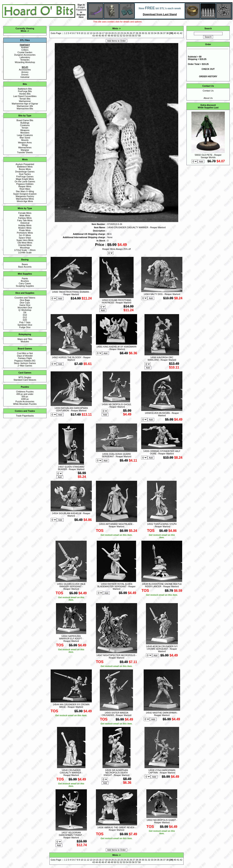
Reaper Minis (25, 186)
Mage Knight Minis (25, 179)
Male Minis (25, 215)
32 (149, 33)
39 (171, 33)
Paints (25, 278)
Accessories (25, 70)
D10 (25, 315)
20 (112, 33)
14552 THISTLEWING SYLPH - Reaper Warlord (162, 525)
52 (121, 36)
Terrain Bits (25, 99)
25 (128, 33)
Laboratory (25, 57)
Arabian (25, 47)
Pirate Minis (25, 230)
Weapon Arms (25, 143)
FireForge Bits (25, 91)
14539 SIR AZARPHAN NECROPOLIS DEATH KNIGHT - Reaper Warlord (116, 773)
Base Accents (25, 267)
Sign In (81, 5)
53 (124, 36)
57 (136, 36)
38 (167, 33)
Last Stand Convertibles (25, 96)
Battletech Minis (25, 167)
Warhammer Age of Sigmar (25, 104)
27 (134, 33)
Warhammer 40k (25, 106)
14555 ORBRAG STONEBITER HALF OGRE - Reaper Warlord (162, 452)
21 (115, 33)
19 (110, 33)
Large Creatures (25, 135)
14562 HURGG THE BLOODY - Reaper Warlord (71, 359)
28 (137, 33)
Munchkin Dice (25, 308)
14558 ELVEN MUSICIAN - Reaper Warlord (162, 414)
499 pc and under (25, 394)
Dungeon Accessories (25, 55)
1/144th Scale (25, 253)
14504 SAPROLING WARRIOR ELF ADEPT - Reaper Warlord (71, 639)
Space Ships (25, 238)
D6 (25, 312)
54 (127, 36)
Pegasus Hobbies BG (25, 361)
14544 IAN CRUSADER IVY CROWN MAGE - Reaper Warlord (71, 706)
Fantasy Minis (25, 218)
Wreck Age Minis (25, 201)
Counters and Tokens (25, 298)
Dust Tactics (25, 174)
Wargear (25, 150)
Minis (24, 31)
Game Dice (25, 305)
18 (106, 33)
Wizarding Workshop (25, 62)
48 (109, 36)
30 (143, 33)
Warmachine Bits (25, 109)
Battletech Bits (25, 89)
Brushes (25, 281)
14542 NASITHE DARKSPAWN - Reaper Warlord (162, 714)
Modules (25, 342)
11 (85, 33)
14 (94, 33)
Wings (25, 145)
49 (112, 36)
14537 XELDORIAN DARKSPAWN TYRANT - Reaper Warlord (71, 835)
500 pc (25, 397)
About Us (208, 98)
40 (175, 33)
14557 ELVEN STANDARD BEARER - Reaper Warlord (71, 468)
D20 (25, 320)
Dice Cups (25, 303)
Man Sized (25, 138)
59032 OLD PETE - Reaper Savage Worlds (208, 156)
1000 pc (25, 399)
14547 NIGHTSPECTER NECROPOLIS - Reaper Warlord (116, 656)
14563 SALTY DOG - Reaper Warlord (162, 294)
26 (131, 33)
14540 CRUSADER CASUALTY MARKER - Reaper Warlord (71, 773)
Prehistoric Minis (25, 233)
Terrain (25, 128)
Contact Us (208, 91)
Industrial (25, 77)
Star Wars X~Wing (25, 191)
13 (91, 33)
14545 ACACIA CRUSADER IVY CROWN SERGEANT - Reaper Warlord (162, 649)
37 (164, 33)
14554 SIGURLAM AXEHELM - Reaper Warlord (71, 515)
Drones (25, 75)
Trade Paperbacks (25, 416)
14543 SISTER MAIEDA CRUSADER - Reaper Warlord (116, 714)
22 (119, 33)
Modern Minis (25, 228)
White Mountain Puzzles (25, 404)
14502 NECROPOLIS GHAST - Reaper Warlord (162, 821)
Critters (25, 50)
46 (103, 36)
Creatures (25, 125)
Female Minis (25, 213)
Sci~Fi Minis (25, 235)
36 (161, 33)
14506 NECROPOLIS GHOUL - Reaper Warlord (116, 406)
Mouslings (25, 248)
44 (97, 36)
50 (115, 36)
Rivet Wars (25, 189)
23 (122, 33)
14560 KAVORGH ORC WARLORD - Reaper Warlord (162, 359)
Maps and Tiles (25, 339)
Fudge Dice (25, 327)
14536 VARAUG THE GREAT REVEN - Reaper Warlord (116, 829)
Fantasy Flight (25, 358)
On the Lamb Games (25, 181)
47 (106, 36)
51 (118, 36)
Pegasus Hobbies (25, 184)
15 (97, 33)
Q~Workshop (25, 310)
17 (103, 33)
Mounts (25, 140)
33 (152, 33)
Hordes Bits (25, 94)
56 (133, 36)
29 (140, 33)
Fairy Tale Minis (25, 220)
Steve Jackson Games (25, 363)
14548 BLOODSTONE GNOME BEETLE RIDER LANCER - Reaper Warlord (162, 585)
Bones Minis (25, 169)
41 (178, 33)
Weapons (25, 130)
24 (125, 33)
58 (139, 36)
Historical (25, 223)
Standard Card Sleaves (25, 380)
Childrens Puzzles (25, 392)
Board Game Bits (25, 120)
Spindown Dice (25, 325)
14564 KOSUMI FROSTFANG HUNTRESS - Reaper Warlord (117, 301)
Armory (25, 72)
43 (94, 36)
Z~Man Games (25, 366)
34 (155, 33)
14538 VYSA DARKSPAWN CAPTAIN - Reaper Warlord (162, 771)
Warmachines (25, 147)
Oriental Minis (25, 245)
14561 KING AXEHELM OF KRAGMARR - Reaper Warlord (116, 348)
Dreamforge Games (25, 172)
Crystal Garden (25, 52)
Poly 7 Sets (25, 322)
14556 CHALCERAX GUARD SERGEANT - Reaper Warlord (117, 455)
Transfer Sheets (25, 152)
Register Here (81, 16)
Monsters (25, 133)
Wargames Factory (25, 196)
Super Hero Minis (25, 240)
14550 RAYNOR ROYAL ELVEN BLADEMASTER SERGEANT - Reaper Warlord (116, 586)
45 (100, 36)
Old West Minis (25, 243)
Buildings (25, 123)
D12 (25, 317)
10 (82, 33)
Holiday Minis (25, 225)
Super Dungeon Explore (25, 194)
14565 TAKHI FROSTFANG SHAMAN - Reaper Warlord (71, 293)
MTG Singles (25, 377)
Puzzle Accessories (25, 401)
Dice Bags (25, 300)
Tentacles (25, 60)
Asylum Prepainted (25, 164)
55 (130, 36)
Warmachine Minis (25, 199)
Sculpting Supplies (25, 286)
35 (158, 33)
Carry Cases (25, 283)
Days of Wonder (25, 356)
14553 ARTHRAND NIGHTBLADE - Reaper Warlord (117, 525)
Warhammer (25, 101)
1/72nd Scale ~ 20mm (25, 250)
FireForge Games (25, 177)
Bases (25, 264)
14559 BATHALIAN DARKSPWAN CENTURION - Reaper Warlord (71, 409)
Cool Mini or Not (25, 353)
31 (146, 33)
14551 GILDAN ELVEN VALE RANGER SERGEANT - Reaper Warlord (71, 586)
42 (181, 33)
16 (100, 33)
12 (88, 33)
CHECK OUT (208, 69)
